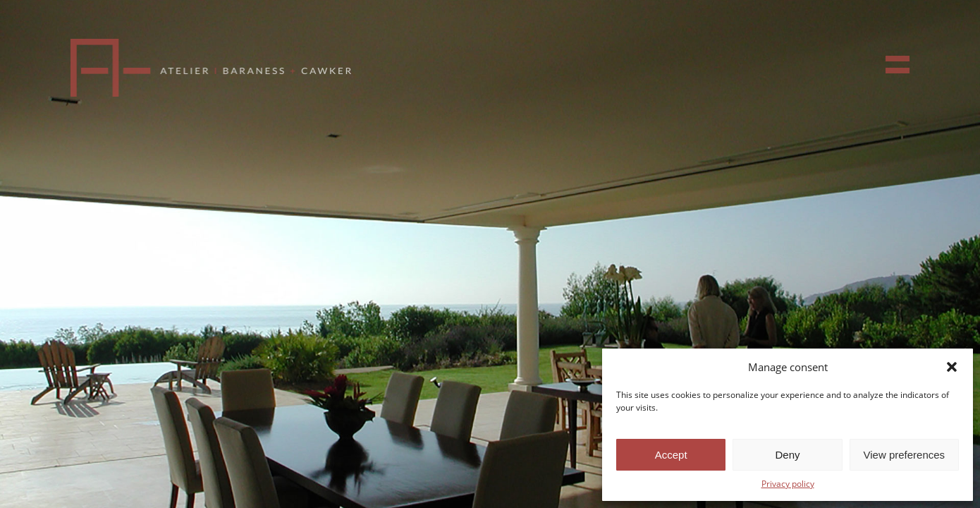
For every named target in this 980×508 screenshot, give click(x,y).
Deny (787, 455)
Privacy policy (788, 484)
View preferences (905, 455)
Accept (671, 455)
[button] (952, 367)
